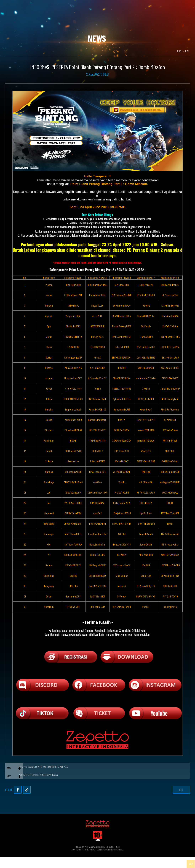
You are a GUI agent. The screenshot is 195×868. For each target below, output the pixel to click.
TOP (189, 862)
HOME (179, 51)
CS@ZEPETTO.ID (113, 858)
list (177, 799)
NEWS (187, 51)
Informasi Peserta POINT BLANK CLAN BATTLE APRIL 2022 (43, 769)
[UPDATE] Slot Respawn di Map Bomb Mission (37, 780)
